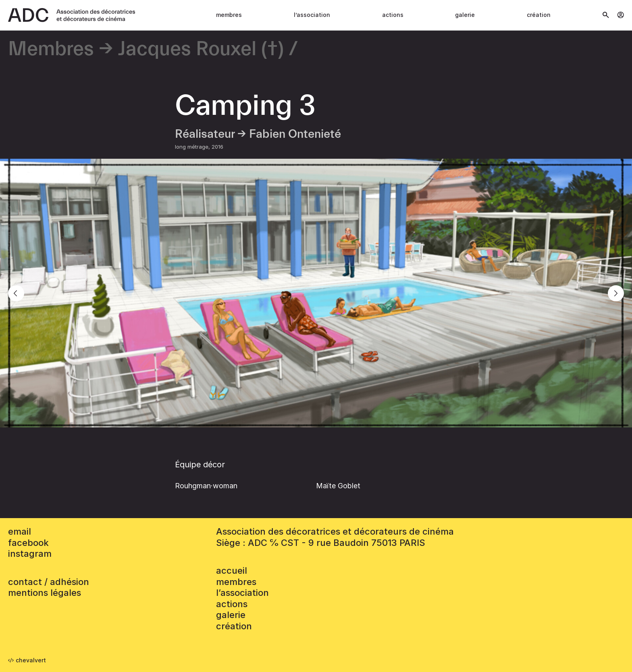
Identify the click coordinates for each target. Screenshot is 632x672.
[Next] (616, 293)
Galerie (465, 15)
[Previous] (16, 293)
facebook (28, 543)
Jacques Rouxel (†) (201, 49)
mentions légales (45, 593)
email (20, 531)
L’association (312, 15)
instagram (30, 554)
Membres (229, 15)
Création (539, 15)
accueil (232, 570)
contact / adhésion (49, 582)
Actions (393, 15)
